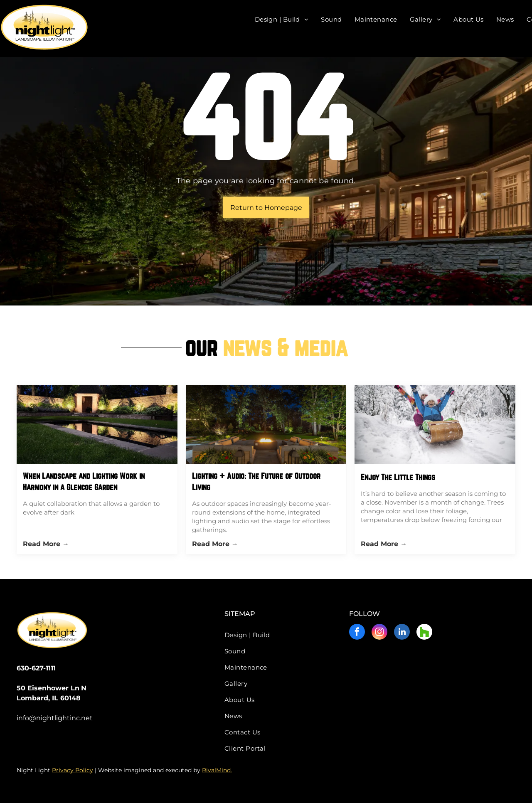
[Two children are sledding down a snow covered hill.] (435, 425)
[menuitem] (282, 19)
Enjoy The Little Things (398, 477)
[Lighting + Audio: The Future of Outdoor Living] (266, 425)
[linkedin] (402, 633)
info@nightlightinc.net (55, 718)
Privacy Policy (73, 770)
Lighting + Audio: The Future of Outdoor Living (256, 482)
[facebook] (357, 633)
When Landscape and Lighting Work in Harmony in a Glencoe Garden (84, 482)
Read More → (46, 544)
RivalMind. (217, 770)
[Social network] (424, 633)
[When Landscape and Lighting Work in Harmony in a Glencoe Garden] (97, 425)
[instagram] (379, 633)
